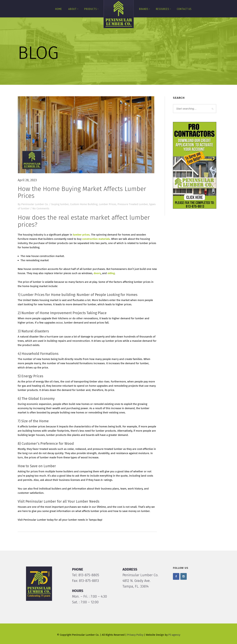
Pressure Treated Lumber (133, 204)
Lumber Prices (108, 204)
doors (97, 273)
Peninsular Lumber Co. (35, 204)
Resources (163, 9)
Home (59, 9)
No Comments (41, 208)
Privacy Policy (135, 635)
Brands (145, 9)
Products (91, 9)
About (73, 9)
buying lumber (60, 204)
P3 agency (174, 635)
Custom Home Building (84, 204)
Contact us (184, 9)
